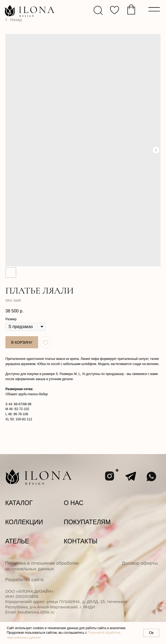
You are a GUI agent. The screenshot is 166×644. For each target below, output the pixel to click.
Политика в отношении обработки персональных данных (42, 566)
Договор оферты (140, 563)
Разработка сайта (24, 580)
